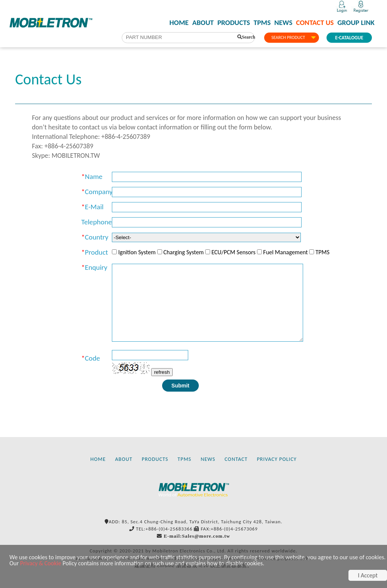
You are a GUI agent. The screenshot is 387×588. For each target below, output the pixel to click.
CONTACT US (315, 23)
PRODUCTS (234, 23)
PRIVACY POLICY (277, 459)
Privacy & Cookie (41, 563)
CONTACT (236, 459)
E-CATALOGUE (349, 38)
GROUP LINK (356, 23)
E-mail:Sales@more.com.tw (197, 536)
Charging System (183, 252)
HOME (179, 23)
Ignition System (137, 252)
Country (97, 237)
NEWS (283, 23)
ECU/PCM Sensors (233, 252)
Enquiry (96, 267)
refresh (162, 372)
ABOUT (203, 23)
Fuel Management (285, 252)
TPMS (262, 23)
